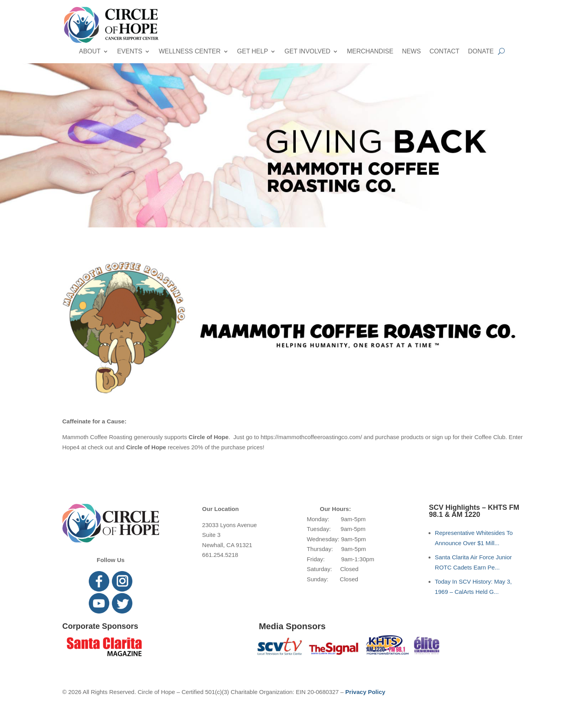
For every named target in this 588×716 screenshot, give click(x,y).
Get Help (253, 52)
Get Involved (307, 52)
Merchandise (370, 52)
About (90, 52)
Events (130, 52)
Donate (481, 52)
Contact (444, 52)
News (411, 52)
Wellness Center (190, 52)
